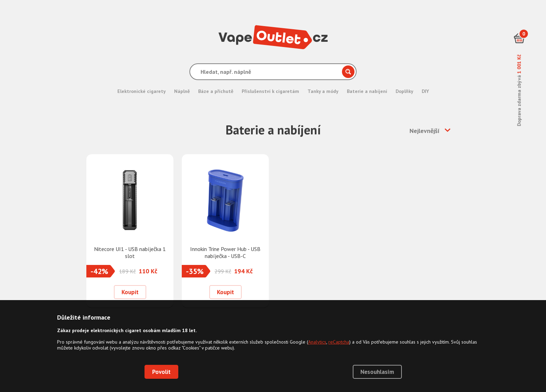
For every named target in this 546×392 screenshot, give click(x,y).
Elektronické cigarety (142, 91)
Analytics (317, 342)
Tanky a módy (323, 91)
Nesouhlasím (377, 372)
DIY (425, 91)
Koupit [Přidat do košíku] (130, 292)
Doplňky (404, 91)
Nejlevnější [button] (424, 131)
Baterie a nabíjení (367, 91)
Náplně (182, 91)
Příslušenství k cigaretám (270, 91)
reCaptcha (339, 342)
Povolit (161, 372)
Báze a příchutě (216, 91)
